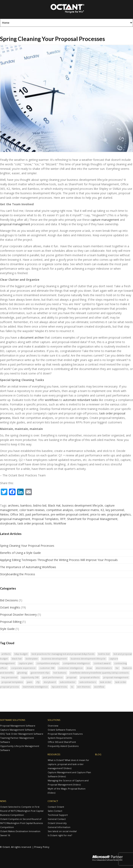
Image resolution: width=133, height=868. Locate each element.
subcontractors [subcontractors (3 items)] (88, 682)
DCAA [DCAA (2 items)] (89, 668)
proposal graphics (119, 514)
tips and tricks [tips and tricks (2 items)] (59, 687)
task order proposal (30, 523)
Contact (53, 801)
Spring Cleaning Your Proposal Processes (27, 546)
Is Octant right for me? (60, 835)
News (3, 801)
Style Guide (7, 629)
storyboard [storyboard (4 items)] (50, 682)
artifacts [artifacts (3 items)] (6, 654)
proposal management (15, 224)
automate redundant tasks (81, 400)
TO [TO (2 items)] (72, 687)
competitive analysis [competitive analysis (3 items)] (48, 663)
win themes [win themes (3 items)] (84, 687)
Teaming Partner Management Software (17, 740)
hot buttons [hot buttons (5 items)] (60, 673)
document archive (32, 337)
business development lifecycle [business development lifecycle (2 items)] (88, 659)
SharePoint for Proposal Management (92, 519)
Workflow (60, 523)
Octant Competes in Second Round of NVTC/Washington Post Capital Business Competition (22, 823)
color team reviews (32, 510)
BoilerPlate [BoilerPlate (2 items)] (32, 659)
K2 (102, 510)
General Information (59, 827)
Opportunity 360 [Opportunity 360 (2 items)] (30, 677)
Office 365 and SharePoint (62, 742)
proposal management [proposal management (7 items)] (116, 677)
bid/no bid (40, 505)
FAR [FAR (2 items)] (117, 668)
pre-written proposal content (70, 514)
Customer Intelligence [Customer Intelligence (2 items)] (71, 668)
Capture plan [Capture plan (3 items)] (26, 663)
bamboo (26, 505)
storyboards (8, 523)
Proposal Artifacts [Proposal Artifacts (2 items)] (90, 677)
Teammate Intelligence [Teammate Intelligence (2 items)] (35, 687)
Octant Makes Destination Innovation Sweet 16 (20, 833)
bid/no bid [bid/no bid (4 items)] (104, 654)
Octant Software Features (62, 730)
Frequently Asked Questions (63, 746)
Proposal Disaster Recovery (18, 615)
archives (13, 505)
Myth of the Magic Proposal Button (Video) (67, 791)
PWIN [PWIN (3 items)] (30, 682)
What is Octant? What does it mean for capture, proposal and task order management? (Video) (68, 764)
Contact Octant (56, 807)
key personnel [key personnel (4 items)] (9, 677)
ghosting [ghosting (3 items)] (22, 673)
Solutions (54, 720)
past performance (37, 514)
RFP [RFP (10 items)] (38, 682)
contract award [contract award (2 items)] (102, 663)
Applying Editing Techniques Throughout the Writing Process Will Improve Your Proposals (59, 560)
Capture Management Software (17, 730)
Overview (53, 726)
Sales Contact (55, 811)
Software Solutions (13, 720)
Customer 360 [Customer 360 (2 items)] (47, 668)
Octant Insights (10, 607)
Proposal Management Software (18, 726)
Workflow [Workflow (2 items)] (99, 687)
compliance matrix (87, 510)
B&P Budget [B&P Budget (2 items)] (21, 654)
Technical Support (58, 815)
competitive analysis (60, 510)
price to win (98, 514)
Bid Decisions (9, 600)
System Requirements (60, 738)
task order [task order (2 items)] (106, 682)
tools (48, 523)
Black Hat (54, 505)
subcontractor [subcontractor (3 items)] (68, 682)
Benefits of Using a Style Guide (20, 553)
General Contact (57, 819)
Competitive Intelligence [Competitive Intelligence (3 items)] (76, 663)
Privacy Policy (42, 847)
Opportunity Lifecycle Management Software (20, 748)
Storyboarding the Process (18, 574)
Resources (54, 754)
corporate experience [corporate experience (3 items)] (23, 668)
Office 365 (17, 514)
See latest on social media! (62, 831)
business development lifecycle (83, 505)
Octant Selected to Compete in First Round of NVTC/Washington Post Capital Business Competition (22, 811)
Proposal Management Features (65, 734)
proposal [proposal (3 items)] (71, 677)
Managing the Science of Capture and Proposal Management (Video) (68, 782)
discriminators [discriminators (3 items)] (104, 668)
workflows (52, 400)
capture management (105, 220)
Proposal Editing (11, 622)
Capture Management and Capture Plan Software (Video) (69, 774)
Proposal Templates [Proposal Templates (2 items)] (12, 682)
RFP (63, 519)
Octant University (57, 823)
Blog (98, 754)
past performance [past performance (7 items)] (53, 677)
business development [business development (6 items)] (54, 659)
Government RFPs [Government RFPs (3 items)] (40, 673)
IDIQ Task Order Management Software (22, 734)
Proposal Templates (45, 519)
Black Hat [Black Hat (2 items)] (17, 659)
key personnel (115, 510)
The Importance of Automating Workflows (28, 567)
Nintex (4, 514)
